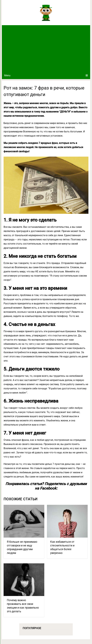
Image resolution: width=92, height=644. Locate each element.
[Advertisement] (46, 48)
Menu (7, 75)
